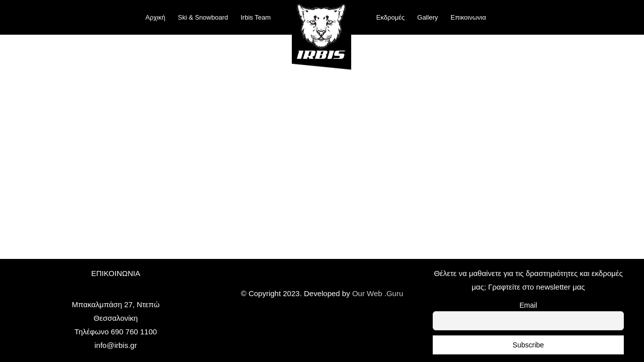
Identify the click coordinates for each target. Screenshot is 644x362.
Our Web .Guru (378, 293)
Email (528, 305)
